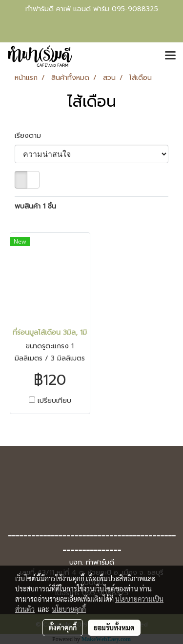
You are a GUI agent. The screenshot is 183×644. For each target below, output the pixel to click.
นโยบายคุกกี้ (69, 609)
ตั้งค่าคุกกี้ (63, 627)
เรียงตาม (31, 136)
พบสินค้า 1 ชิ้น (35, 206)
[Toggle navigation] (170, 56)
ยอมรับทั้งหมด (114, 627)
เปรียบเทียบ (54, 401)
